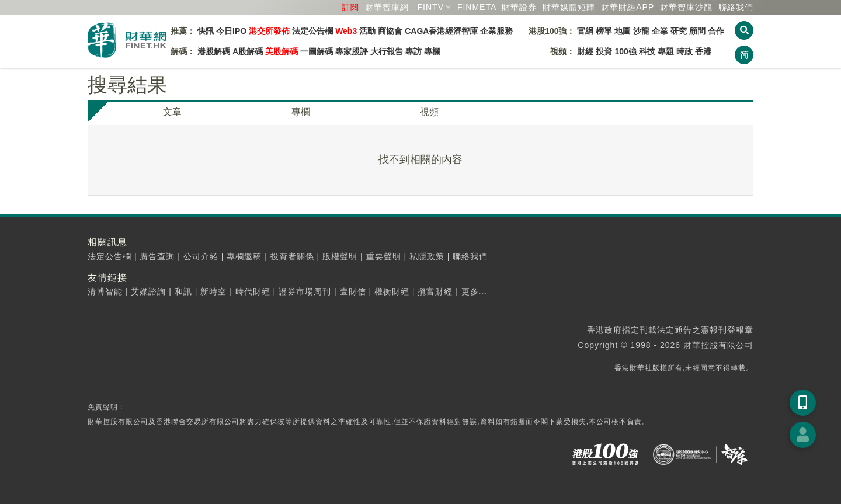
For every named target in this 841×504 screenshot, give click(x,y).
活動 (367, 31)
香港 (703, 51)
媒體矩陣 (569, 7)
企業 (660, 31)
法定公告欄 (312, 31)
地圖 (623, 31)
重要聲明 (384, 256)
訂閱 (350, 7)
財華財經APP (628, 7)
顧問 (697, 31)
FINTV (431, 7)
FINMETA (477, 7)
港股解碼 (214, 51)
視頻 (429, 112)
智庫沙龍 (686, 7)
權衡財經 (392, 291)
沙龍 (641, 31)
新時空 (213, 291)
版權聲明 (340, 256)
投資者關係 (292, 256)
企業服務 (496, 31)
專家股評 (352, 51)
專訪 (413, 51)
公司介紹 (201, 256)
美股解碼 (282, 51)
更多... (475, 291)
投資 (604, 51)
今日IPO (231, 31)
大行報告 (387, 51)
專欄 (432, 51)
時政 (684, 51)
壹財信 (353, 291)
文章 (172, 112)
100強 (625, 51)
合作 (716, 31)
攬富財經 (435, 291)
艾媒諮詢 (148, 291)
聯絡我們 (736, 7)
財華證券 (519, 7)
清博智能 (105, 291)
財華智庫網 (387, 7)
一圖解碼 (317, 51)
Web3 (346, 31)
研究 (679, 31)
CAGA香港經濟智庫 (441, 31)
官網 (585, 31)
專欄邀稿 (244, 256)
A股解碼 (248, 51)
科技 (647, 51)
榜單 (604, 31)
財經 (585, 51)
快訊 (206, 31)
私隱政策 (427, 256)
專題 (666, 51)
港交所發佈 (269, 31)
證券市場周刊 (305, 291)
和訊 (183, 291)
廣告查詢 (157, 256)
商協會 (390, 31)
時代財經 (253, 291)
